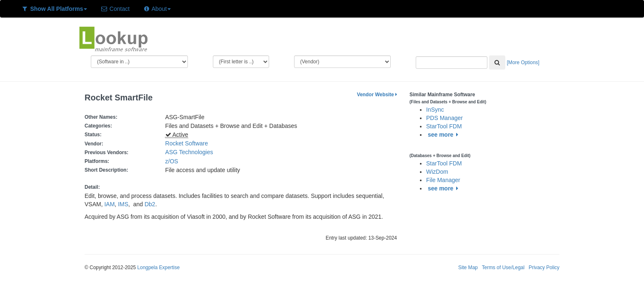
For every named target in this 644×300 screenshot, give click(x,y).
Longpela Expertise (158, 267)
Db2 (150, 204)
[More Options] (523, 62)
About (157, 9)
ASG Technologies (189, 152)
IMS (123, 204)
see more (444, 135)
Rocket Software (187, 143)
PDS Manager (444, 118)
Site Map (468, 267)
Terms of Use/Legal (503, 267)
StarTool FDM (444, 126)
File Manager (443, 180)
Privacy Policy (544, 267)
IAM (109, 204)
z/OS (173, 161)
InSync (435, 110)
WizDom (437, 172)
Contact (115, 9)
